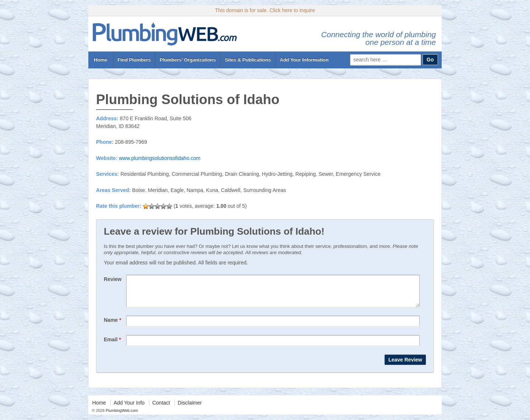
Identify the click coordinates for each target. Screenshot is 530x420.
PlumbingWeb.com (121, 416)
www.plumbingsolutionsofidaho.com (160, 158)
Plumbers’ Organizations (188, 60)
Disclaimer (190, 408)
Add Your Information (304, 60)
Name (112, 325)
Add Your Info (129, 408)
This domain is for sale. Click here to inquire (265, 10)
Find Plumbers (134, 60)
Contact (161, 408)
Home (101, 60)
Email (112, 345)
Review (113, 279)
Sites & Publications (248, 60)
